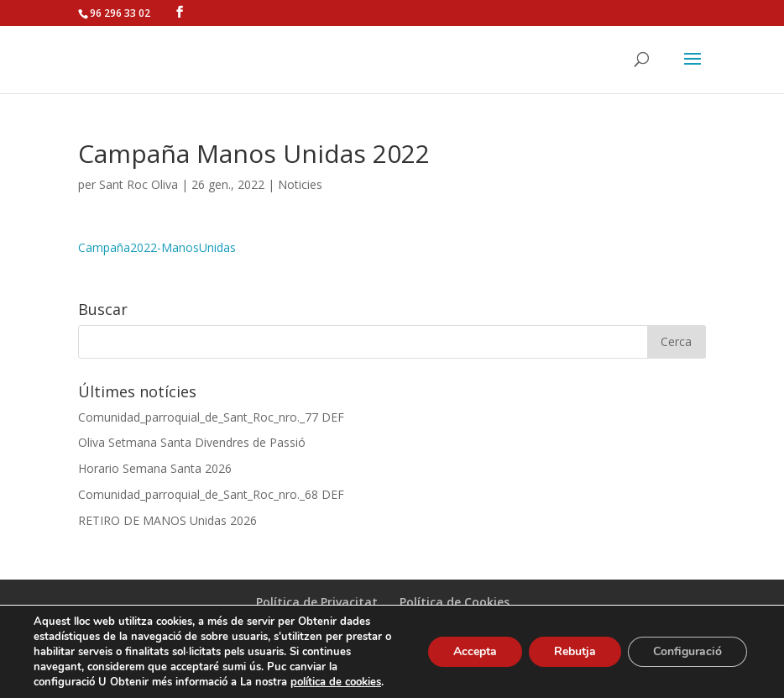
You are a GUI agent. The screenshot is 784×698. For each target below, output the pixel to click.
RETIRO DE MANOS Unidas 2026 (167, 520)
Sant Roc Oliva (139, 184)
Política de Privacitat (317, 602)
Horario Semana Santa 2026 (155, 468)
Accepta (475, 651)
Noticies (300, 184)
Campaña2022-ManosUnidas (157, 247)
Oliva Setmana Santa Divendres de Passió (192, 442)
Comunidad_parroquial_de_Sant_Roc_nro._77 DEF (211, 417)
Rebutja (575, 651)
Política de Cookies (455, 602)
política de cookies (336, 682)
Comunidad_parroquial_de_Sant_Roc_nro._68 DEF (211, 494)
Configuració (687, 651)
